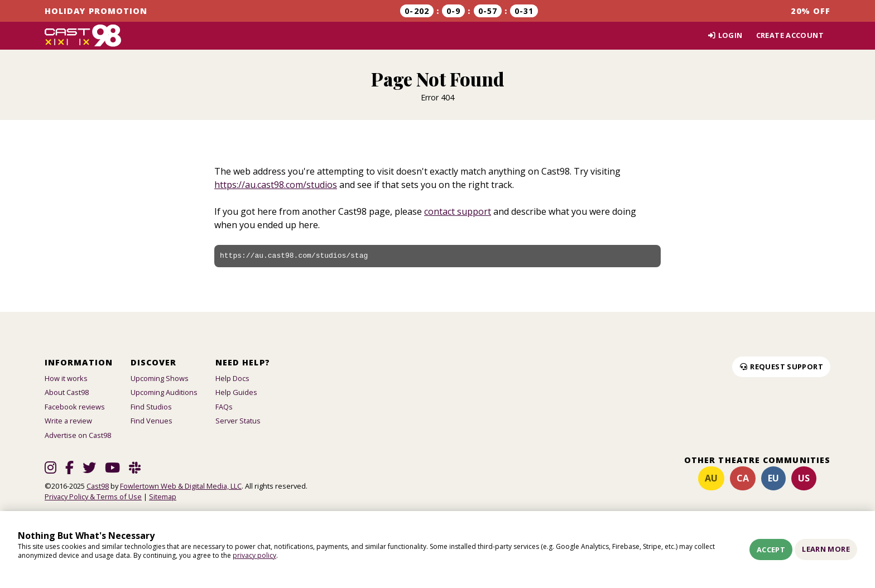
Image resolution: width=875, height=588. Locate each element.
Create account (790, 35)
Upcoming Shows (160, 378)
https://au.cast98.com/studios (276, 185)
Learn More (826, 549)
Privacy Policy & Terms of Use (93, 497)
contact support (458, 211)
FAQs (224, 407)
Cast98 (98, 486)
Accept (771, 550)
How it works (66, 378)
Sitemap (163, 497)
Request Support (781, 367)
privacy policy (254, 555)
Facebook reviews (75, 407)
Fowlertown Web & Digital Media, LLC (181, 486)
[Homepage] (83, 36)
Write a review (68, 421)
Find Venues (152, 421)
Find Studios (151, 407)
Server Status (238, 421)
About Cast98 (67, 392)
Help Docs (232, 378)
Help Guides (236, 392)
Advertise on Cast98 (78, 435)
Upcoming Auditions (164, 392)
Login (725, 35)
